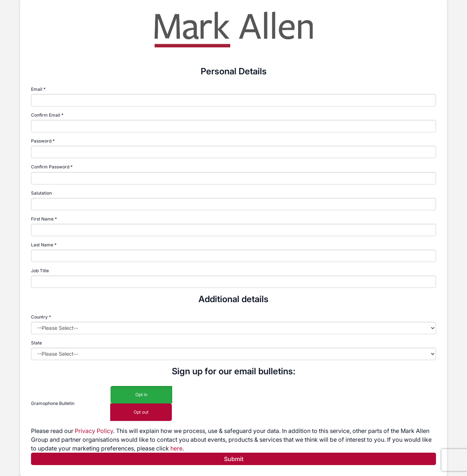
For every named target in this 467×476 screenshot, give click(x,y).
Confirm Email (46, 115)
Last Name (42, 245)
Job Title (40, 271)
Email (37, 89)
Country (41, 317)
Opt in (141, 395)
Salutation (41, 193)
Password (41, 141)
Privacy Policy (94, 431)
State (36, 343)
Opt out (141, 412)
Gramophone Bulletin (53, 403)
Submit (234, 459)
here (176, 448)
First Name (42, 219)
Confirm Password (50, 167)
